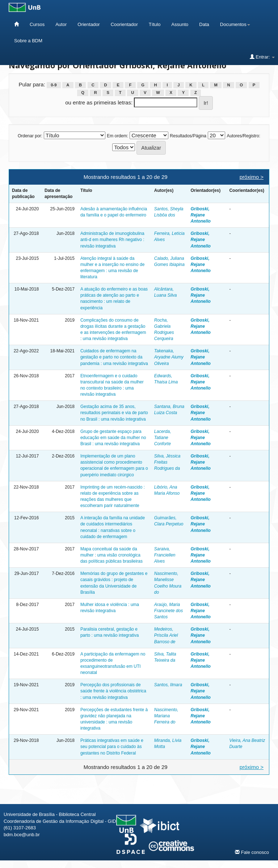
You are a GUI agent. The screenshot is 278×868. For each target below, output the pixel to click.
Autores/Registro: (243, 136)
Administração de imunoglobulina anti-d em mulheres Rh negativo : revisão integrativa (112, 240)
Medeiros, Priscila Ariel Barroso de (166, 635)
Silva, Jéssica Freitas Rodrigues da (167, 462)
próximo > (252, 177)
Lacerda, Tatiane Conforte (163, 438)
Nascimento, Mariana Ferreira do (166, 716)
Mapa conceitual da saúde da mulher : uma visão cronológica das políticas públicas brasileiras (111, 555)
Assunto (180, 24)
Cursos (37, 24)
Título (155, 24)
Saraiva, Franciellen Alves (165, 555)
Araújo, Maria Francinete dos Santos (169, 611)
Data (204, 24)
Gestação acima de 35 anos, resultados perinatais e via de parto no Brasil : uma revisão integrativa (114, 413)
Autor (61, 24)
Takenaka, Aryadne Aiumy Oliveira (169, 357)
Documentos (235, 24)
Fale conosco (252, 852)
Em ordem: (117, 136)
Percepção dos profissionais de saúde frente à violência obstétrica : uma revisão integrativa (113, 691)
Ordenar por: (30, 136)
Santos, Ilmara (168, 685)
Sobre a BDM (28, 41)
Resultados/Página (188, 136)
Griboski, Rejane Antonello (200, 215)
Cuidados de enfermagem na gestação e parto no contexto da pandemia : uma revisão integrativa (114, 357)
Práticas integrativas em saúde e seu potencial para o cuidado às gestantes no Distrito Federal (112, 747)
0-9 (54, 85)
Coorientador (124, 24)
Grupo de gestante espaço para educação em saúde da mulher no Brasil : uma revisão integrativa (113, 438)
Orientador (89, 24)
